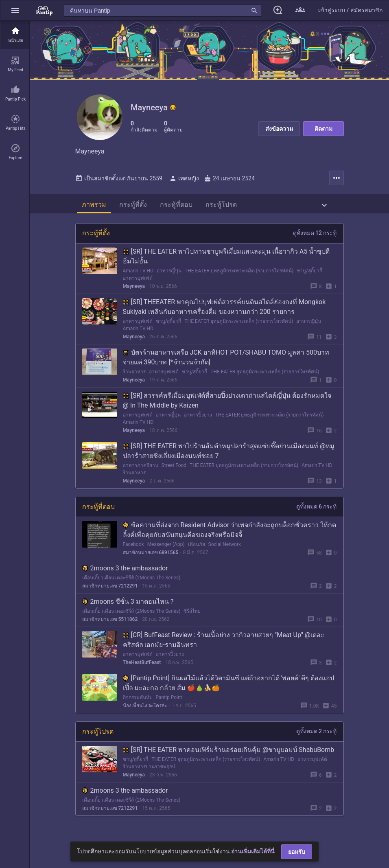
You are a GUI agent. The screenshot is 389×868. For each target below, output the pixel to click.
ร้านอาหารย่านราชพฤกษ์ (149, 770)
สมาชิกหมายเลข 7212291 (110, 589)
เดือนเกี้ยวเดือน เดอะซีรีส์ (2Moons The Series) (131, 581)
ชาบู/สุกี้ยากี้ (309, 274)
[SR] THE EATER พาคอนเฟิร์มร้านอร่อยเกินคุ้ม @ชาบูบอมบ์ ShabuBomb (229, 753)
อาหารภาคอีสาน (141, 469)
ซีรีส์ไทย (192, 614)
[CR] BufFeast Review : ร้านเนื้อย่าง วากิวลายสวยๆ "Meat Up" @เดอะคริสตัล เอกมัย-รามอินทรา (224, 643)
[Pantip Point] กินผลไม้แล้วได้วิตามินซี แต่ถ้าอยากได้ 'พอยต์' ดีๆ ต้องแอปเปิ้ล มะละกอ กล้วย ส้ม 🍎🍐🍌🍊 (229, 686)
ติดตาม (323, 129)
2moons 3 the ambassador (125, 571)
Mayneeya (134, 289)
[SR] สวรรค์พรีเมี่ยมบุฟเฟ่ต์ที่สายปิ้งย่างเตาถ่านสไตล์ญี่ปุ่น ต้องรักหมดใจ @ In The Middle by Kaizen (227, 404)
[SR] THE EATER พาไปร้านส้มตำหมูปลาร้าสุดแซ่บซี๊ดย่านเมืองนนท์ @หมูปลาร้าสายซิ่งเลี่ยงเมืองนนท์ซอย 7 (229, 454)
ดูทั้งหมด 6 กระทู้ (317, 510)
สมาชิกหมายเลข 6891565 (151, 556)
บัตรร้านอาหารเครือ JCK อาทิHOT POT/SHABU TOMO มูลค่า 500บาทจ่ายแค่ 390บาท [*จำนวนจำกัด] (226, 361)
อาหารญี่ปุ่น (169, 274)
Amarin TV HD (138, 274)
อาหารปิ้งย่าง (198, 418)
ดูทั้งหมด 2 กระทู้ (317, 734)
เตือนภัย (197, 548)
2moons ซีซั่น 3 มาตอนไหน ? (128, 605)
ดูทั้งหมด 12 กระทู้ (315, 236)
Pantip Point (169, 701)
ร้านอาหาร (134, 375)
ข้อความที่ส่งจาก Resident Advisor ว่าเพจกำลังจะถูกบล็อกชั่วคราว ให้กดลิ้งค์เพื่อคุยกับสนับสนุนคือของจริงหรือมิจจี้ (230, 533)
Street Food (174, 469)
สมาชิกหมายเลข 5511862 (110, 623)
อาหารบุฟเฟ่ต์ (138, 281)
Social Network (225, 548)
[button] (15, 10)
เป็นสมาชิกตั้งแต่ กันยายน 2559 (119, 182)
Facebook (133, 548)
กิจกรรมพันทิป (138, 701)
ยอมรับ (297, 852)
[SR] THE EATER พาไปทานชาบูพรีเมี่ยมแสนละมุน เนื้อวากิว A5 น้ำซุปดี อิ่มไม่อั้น (226, 260)
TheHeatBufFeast (142, 666)
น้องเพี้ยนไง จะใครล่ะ (145, 709)
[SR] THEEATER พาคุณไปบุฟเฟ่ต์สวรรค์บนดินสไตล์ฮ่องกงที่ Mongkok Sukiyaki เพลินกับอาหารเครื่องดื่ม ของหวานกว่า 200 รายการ (224, 310)
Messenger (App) (166, 548)
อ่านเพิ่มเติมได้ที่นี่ (253, 851)
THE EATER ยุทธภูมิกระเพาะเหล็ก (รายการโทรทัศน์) (239, 274)
